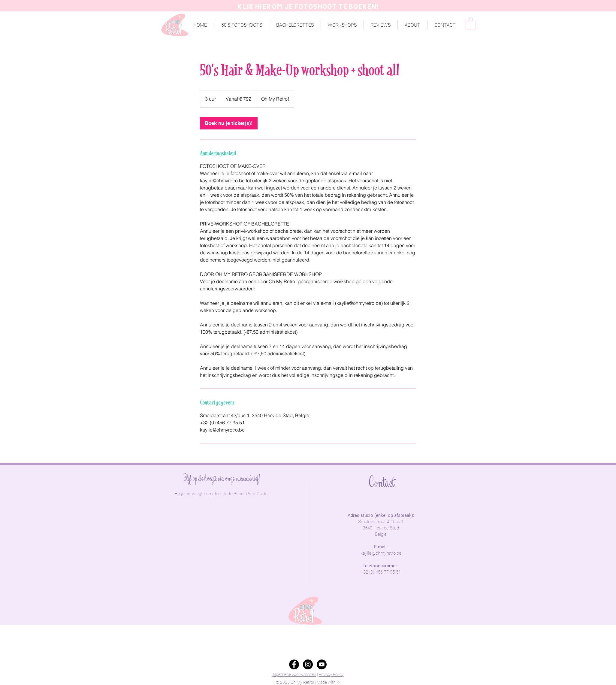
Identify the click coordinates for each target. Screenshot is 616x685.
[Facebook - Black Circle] (294, 664)
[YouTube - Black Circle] (322, 664)
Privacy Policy (331, 674)
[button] (412, 25)
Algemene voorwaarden (294, 674)
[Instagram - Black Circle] (308, 664)
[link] (229, 123)
